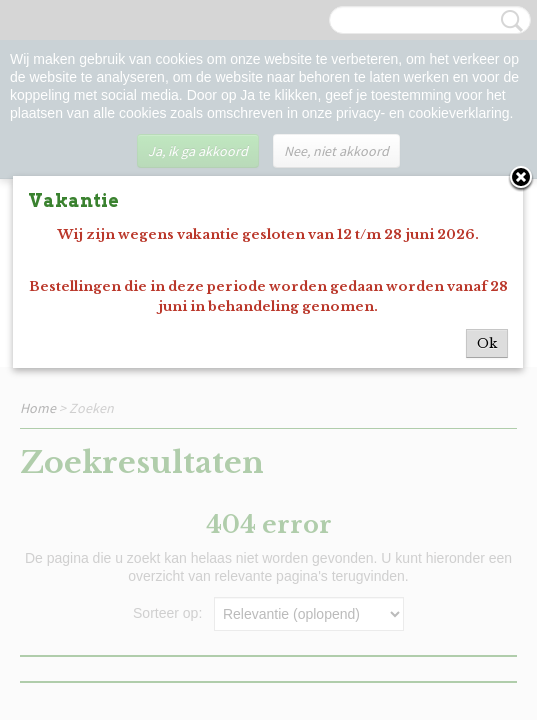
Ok (487, 343)
